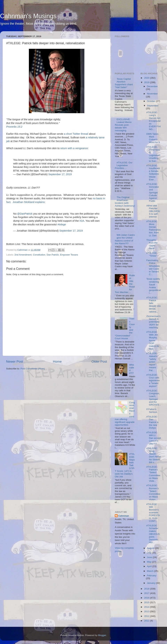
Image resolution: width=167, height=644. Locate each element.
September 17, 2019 (60, 174)
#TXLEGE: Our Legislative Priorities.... (124, 165)
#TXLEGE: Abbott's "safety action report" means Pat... (152, 362)
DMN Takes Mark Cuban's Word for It (153, 138)
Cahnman (124, 516)
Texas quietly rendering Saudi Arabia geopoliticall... (154, 286)
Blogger (102, 635)
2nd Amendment (23, 255)
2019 (147, 82)
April (150, 566)
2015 (147, 602)
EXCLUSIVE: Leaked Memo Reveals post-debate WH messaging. (123, 125)
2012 (147, 616)
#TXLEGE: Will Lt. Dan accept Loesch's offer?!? (154, 438)
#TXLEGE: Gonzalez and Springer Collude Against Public (153, 193)
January (152, 583)
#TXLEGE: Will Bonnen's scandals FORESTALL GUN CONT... (153, 513)
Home (57, 361)
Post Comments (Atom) (33, 369)
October (152, 101)
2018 (147, 589)
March (151, 571)
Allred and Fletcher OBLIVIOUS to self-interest (153, 211)
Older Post (99, 361)
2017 (147, 593)
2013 (147, 611)
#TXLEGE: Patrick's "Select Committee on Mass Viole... (153, 474)
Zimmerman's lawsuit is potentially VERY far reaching (153, 322)
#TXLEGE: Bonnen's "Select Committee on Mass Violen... (153, 492)
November (152, 94)
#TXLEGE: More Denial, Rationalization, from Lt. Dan (153, 228)
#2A (82, 221)
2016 (147, 598)
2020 (147, 78)
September (153, 106)
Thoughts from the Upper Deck (152, 244)
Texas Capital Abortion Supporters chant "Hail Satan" (124, 83)
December (152, 86)
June (150, 557)
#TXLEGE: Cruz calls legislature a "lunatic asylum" (153, 380)
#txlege (62, 224)
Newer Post (15, 361)
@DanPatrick (25, 214)
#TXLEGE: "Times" (152, 254)
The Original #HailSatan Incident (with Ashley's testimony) (125, 202)
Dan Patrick (53, 255)
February (152, 576)
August (151, 548)
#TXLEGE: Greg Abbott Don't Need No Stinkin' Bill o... (153, 455)
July (149, 553)
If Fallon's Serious (152, 411)
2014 (147, 607)
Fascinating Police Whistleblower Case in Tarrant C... (153, 267)
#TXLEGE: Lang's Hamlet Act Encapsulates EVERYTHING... (153, 121)
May (150, 562)
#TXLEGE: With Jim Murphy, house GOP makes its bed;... (153, 340)
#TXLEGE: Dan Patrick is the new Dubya (152, 422)
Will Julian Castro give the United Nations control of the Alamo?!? (125, 239)
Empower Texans (69, 255)
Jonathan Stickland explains (29, 202)
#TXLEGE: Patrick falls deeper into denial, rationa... (154, 305)
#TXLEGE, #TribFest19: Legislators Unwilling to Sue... (153, 154)
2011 (147, 621)
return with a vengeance (74, 148)
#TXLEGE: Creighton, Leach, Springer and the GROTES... (154, 398)
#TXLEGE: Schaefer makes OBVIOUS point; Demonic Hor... (153, 534)
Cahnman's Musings (28, 16)
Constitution (39, 255)
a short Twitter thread (76, 134)
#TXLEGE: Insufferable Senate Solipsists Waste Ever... (153, 173)
